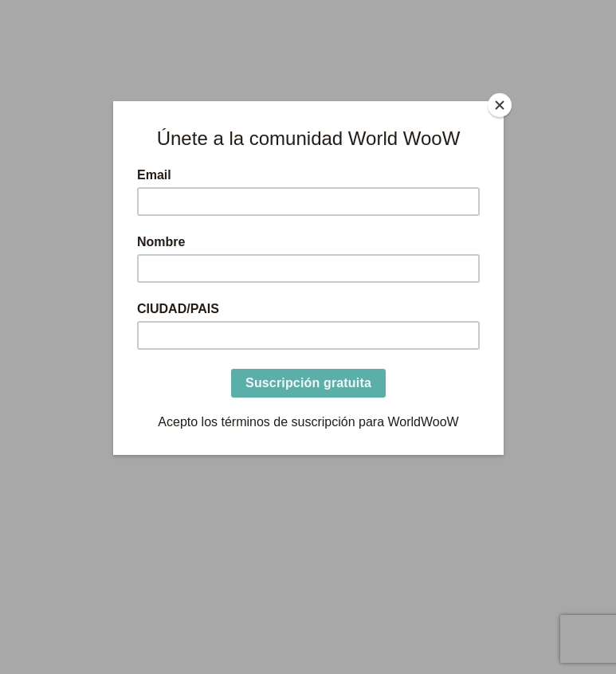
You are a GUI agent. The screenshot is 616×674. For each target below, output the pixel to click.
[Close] (500, 105)
